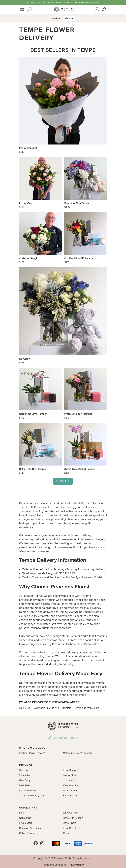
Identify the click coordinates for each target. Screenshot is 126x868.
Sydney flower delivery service (69, 652)
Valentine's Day (71, 785)
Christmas (68, 780)
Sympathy (24, 775)
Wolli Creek (25, 708)
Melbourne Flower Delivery (78, 753)
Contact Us (25, 818)
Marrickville (53, 708)
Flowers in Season (73, 818)
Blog (22, 813)
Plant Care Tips (71, 828)
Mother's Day (70, 791)
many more (93, 708)
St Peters (66, 708)
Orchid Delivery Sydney (32, 796)
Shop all (63, 481)
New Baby (25, 780)
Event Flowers (71, 796)
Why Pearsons (71, 813)
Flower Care (70, 823)
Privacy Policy (76, 865)
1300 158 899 (63, 738)
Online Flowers (27, 833)
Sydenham (39, 708)
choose (69, 18)
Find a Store (26, 823)
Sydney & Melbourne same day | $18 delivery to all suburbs (63, 3)
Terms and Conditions (54, 865)
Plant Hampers (71, 770)
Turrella (77, 708)
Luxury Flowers (71, 775)
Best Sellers (25, 785)
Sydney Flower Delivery (32, 753)
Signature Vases (28, 791)
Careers (67, 833)
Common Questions (30, 828)
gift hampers (58, 644)
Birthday (24, 770)
